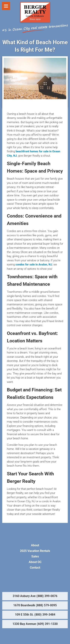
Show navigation (6, 6)
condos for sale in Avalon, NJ (34, 265)
